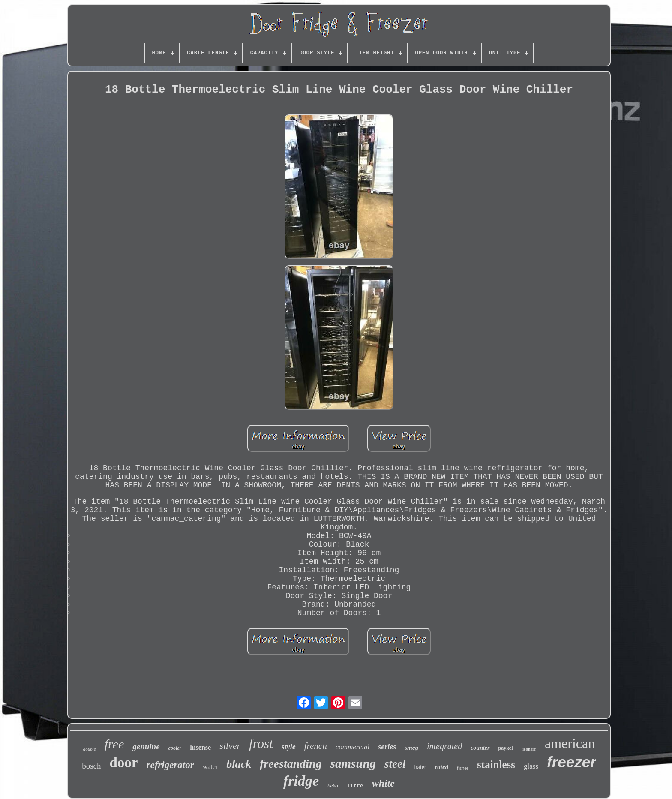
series (387, 747)
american (570, 743)
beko (333, 785)
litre (355, 786)
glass (531, 766)
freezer (571, 762)
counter (480, 748)
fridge (301, 781)
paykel (506, 748)
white (383, 783)
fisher (463, 768)
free (114, 744)
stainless (496, 764)
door (124, 763)
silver (230, 746)
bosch (91, 766)
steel (395, 764)
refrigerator (170, 765)
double (90, 749)
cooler (175, 748)
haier (420, 767)
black (239, 764)
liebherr (529, 749)
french (316, 746)
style (289, 747)
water (210, 767)
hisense (200, 747)
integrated (444, 746)
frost (261, 743)
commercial (353, 747)
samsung (353, 763)
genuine (146, 746)
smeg (411, 748)
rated (442, 767)
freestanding (291, 764)
